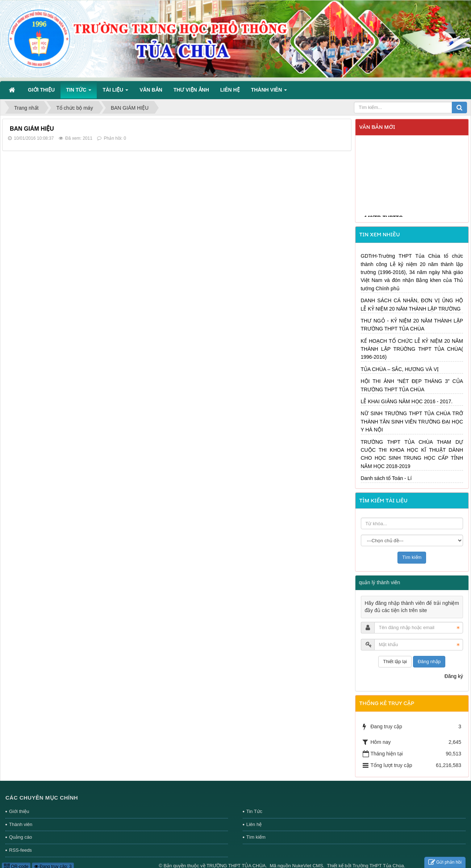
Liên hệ (254, 824)
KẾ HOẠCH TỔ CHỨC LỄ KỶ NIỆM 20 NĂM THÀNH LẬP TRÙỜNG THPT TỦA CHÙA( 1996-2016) (412, 349)
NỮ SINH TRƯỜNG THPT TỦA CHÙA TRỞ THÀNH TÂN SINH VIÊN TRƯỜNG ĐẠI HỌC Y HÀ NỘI (412, 422)
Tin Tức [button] (79, 92)
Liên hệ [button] (230, 90)
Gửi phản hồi (445, 862)
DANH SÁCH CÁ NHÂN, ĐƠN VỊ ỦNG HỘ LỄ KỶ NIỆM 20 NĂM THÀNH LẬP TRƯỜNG (412, 304)
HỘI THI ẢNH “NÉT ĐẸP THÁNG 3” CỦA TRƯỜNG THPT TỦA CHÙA (412, 385)
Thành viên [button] (269, 92)
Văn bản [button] (151, 90)
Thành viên (21, 824)
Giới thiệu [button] (41, 90)
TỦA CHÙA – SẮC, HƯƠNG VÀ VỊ (400, 369)
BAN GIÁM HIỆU (32, 129)
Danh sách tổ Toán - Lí (386, 478)
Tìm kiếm (256, 837)
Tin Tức (254, 811)
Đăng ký (454, 676)
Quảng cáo (20, 837)
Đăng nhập (429, 661)
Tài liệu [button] (115, 92)
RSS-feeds (20, 850)
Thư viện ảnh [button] (191, 90)
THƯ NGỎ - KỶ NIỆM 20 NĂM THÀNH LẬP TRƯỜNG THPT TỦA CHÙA (412, 325)
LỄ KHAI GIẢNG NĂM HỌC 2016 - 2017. (407, 401)
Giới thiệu (19, 811)
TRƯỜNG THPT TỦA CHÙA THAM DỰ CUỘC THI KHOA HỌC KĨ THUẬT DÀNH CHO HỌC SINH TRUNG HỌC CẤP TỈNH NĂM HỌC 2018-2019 (412, 454)
